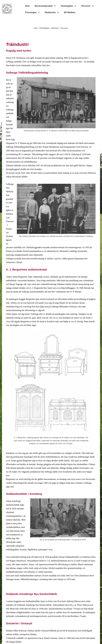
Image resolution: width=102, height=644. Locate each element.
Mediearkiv (53, 12)
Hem (27, 6)
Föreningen (33, 12)
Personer (88, 5)
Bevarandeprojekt (46, 5)
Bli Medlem (70, 12)
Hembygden (69, 5)
